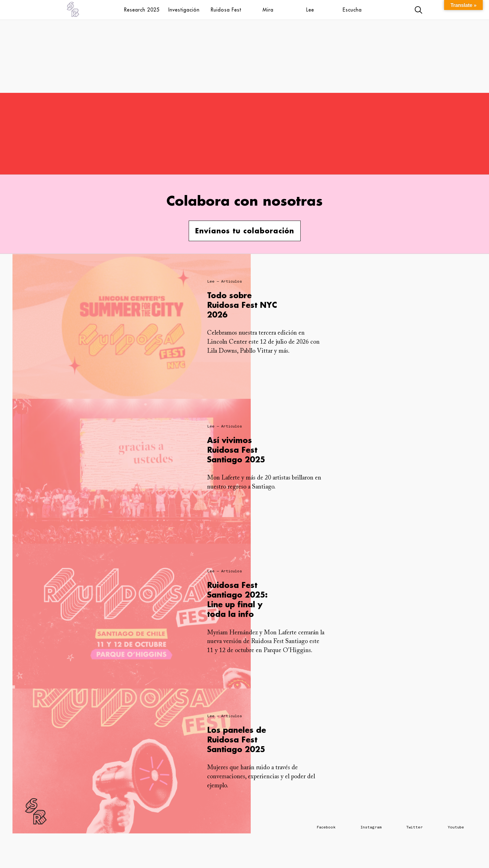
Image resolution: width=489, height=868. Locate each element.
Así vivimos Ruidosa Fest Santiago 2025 (236, 450)
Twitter (415, 827)
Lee (310, 10)
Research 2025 (142, 10)
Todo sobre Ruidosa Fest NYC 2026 (242, 305)
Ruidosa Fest (226, 10)
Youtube (456, 827)
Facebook (326, 827)
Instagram (371, 827)
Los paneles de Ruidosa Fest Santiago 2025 (237, 739)
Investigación (184, 10)
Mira (268, 10)
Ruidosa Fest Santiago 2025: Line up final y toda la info (237, 600)
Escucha (352, 10)
